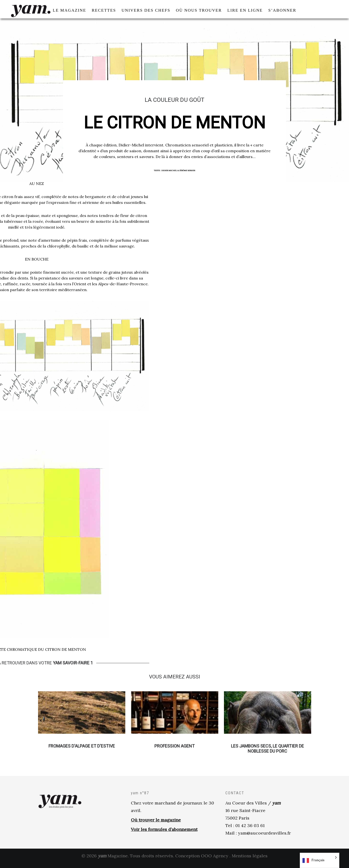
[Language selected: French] (320, 860)
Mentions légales (250, 861)
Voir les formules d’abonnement (164, 834)
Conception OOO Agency (202, 861)
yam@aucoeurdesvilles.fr (264, 838)
